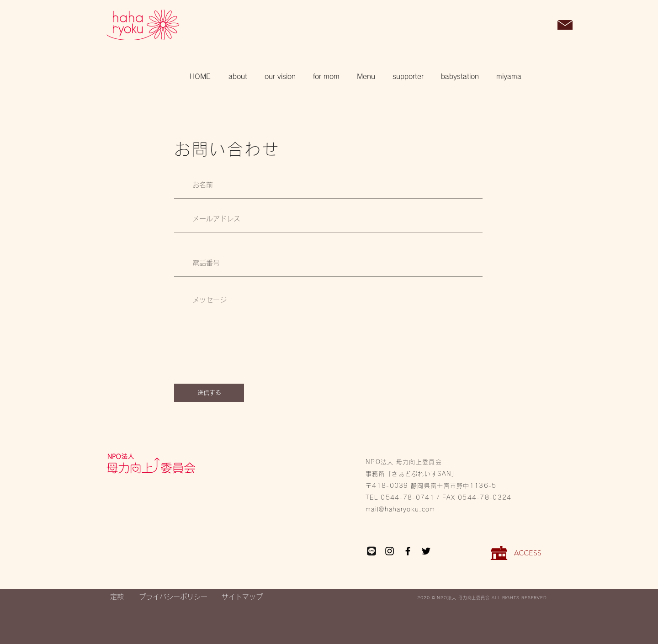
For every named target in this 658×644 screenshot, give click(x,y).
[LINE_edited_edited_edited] (371, 551)
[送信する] (209, 393)
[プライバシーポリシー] (173, 596)
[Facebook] (408, 551)
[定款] (117, 596)
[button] (541, 26)
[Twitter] (426, 551)
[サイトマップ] (242, 596)
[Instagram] (390, 551)
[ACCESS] (528, 553)
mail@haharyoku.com (400, 509)
